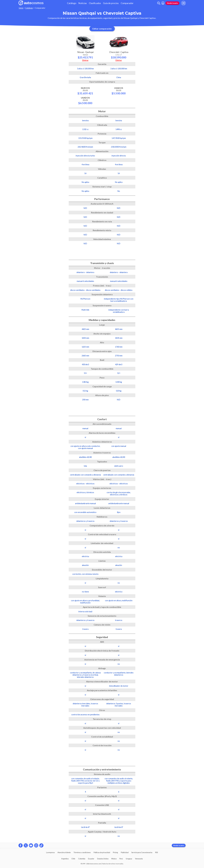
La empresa (50, 852)
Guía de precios (111, 3)
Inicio (21, 8)
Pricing (115, 852)
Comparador (127, 3)
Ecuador (91, 859)
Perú (121, 859)
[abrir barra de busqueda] (159, 3)
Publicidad (125, 852)
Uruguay (129, 859)
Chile (73, 859)
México (114, 859)
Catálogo (72, 3)
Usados (85, 100)
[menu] (183, 3)
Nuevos (85, 91)
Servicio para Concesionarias (142, 852)
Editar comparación (102, 29)
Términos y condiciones (82, 852)
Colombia (82, 859)
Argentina (65, 859)
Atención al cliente (64, 852)
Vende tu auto (172, 3)
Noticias (83, 3)
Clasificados (95, 3)
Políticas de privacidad (102, 852)
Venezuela (139, 859)
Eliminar (85, 60)
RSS (157, 852)
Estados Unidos (103, 859)
